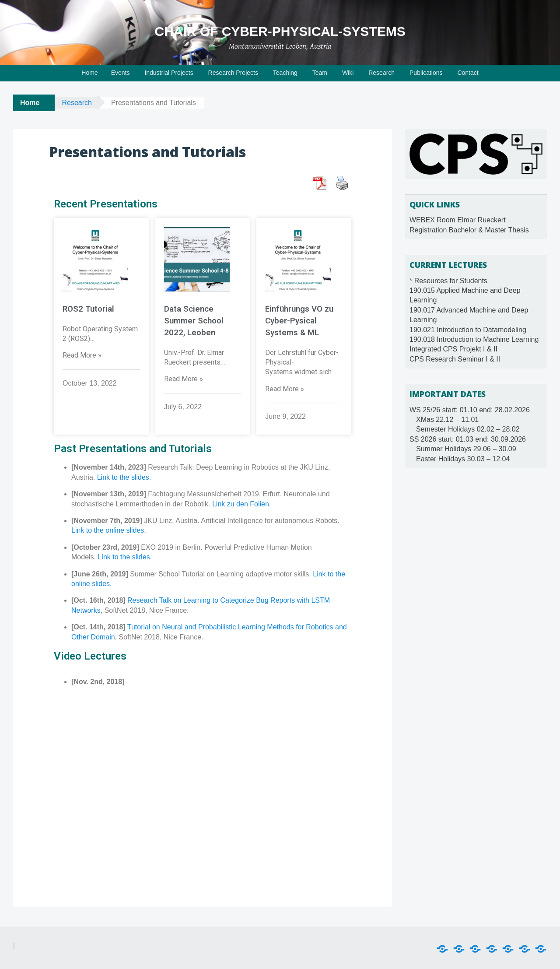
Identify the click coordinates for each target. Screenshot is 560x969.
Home (89, 73)
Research (381, 73)
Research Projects (233, 73)
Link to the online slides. (109, 529)
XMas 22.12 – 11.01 (447, 420)
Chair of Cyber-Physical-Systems (280, 31)
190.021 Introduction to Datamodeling (468, 330)
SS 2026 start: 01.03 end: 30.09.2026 (468, 439)
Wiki (348, 73)
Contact (468, 73)
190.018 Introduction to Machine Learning (474, 339)
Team (320, 73)
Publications (426, 73)
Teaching (285, 73)
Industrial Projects (169, 73)
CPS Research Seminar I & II (455, 359)
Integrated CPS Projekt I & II (453, 349)
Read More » (82, 355)
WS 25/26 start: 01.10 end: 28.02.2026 (470, 410)
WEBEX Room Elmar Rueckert (458, 220)
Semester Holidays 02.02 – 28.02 (468, 429)
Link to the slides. (124, 476)
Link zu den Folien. (241, 503)
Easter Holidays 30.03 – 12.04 (463, 459)
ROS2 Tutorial (88, 309)
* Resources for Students (448, 281)
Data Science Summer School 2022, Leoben (194, 320)
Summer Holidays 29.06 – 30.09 (466, 449)
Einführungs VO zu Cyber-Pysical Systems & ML (299, 320)
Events (121, 73)
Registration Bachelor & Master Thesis (469, 230)
